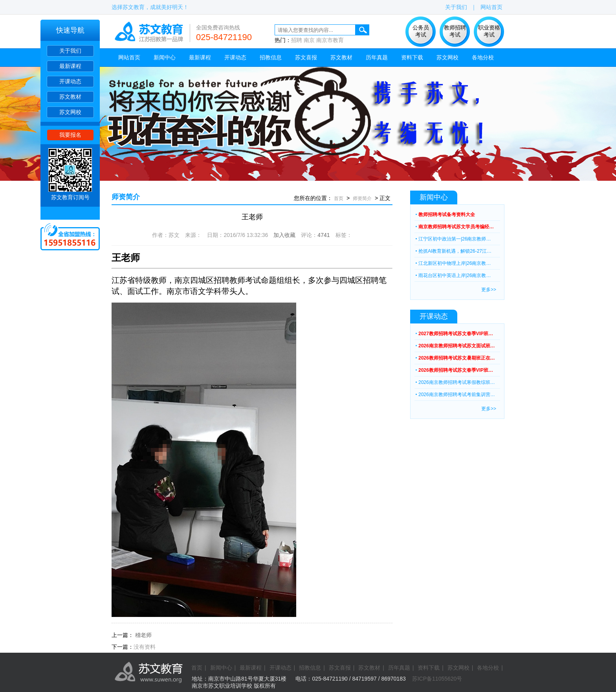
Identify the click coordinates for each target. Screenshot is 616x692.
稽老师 (143, 635)
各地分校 (483, 57)
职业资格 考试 (489, 31)
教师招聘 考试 (455, 31)
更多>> (489, 290)
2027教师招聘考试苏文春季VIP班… (456, 334)
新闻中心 (165, 57)
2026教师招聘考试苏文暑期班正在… (457, 358)
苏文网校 (70, 112)
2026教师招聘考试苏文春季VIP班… (456, 370)
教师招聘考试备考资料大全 (447, 215)
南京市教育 (330, 40)
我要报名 (70, 135)
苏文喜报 (306, 57)
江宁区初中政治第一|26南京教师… (455, 239)
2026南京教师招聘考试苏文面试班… (457, 346)
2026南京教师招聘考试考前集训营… (457, 395)
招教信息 (271, 57)
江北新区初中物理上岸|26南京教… (455, 263)
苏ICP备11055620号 (437, 679)
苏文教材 (70, 97)
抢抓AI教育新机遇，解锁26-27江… (455, 251)
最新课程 (70, 66)
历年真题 (377, 57)
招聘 (297, 40)
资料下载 (412, 57)
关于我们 (70, 51)
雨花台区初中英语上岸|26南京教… (455, 275)
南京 (309, 40)
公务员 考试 (421, 31)
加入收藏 (284, 235)
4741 (324, 235)
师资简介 (126, 197)
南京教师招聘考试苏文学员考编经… (456, 227)
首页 (339, 198)
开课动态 (70, 81)
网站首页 (491, 7)
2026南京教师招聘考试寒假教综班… (457, 382)
